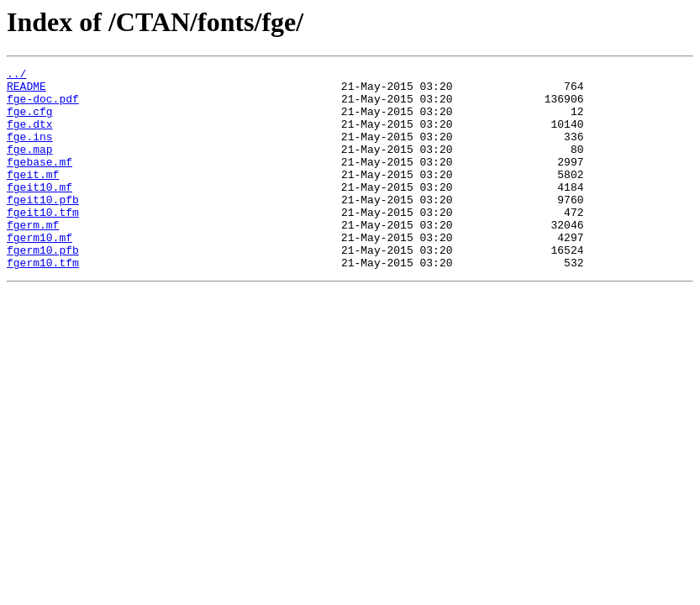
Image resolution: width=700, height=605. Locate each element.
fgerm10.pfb (43, 287)
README (26, 91)
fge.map (30, 166)
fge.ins (30, 151)
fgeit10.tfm (43, 242)
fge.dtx (30, 136)
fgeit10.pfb (43, 227)
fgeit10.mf (39, 212)
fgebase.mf (39, 181)
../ (16, 76)
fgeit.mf (33, 197)
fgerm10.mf (39, 272)
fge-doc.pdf (43, 106)
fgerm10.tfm (43, 302)
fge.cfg (30, 121)
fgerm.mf (33, 257)
